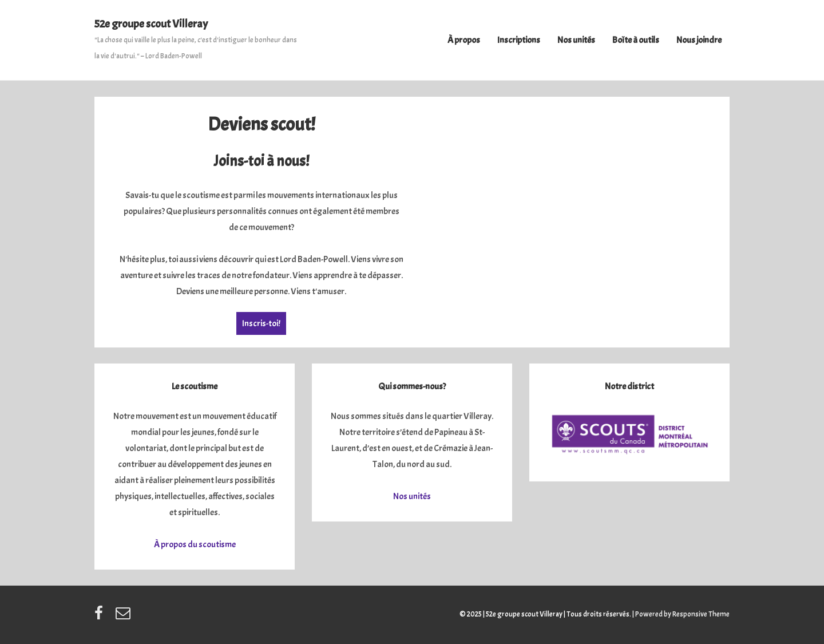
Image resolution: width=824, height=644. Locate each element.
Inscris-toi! (261, 323)
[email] (124, 617)
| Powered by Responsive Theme (681, 614)
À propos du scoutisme (195, 544)
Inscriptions (519, 40)
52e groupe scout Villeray (151, 24)
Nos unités (576, 40)
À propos (464, 40)
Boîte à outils (636, 40)
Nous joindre (699, 40)
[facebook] (101, 617)
